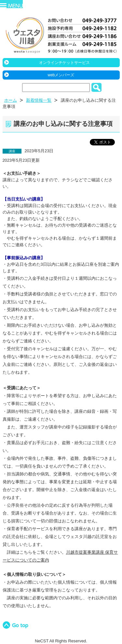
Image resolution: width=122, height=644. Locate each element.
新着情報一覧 (39, 100)
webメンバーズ (61, 75)
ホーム (11, 100)
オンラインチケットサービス (64, 63)
